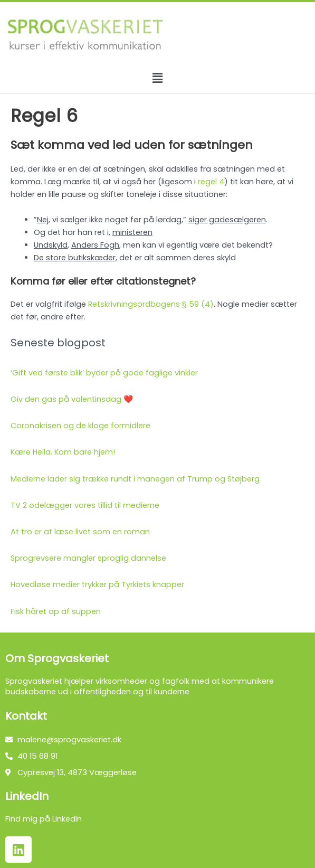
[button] (157, 78)
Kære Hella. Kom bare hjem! (63, 452)
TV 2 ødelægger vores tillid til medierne (85, 505)
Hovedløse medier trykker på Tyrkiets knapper (97, 584)
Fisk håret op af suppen (56, 611)
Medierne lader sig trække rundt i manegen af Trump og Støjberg (135, 479)
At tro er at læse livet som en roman (80, 532)
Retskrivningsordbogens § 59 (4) (151, 304)
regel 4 (211, 182)
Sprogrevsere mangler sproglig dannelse (88, 558)
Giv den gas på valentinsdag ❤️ (72, 399)
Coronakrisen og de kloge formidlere (80, 426)
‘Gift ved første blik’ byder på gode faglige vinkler (104, 373)
